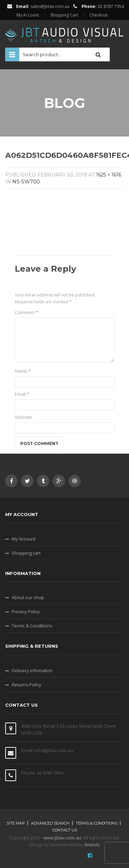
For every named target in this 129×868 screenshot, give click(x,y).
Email (22, 394)
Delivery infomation (32, 670)
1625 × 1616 (109, 175)
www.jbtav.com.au (62, 838)
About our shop (28, 597)
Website (23, 417)
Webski (92, 845)
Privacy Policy (26, 612)
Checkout (99, 15)
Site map (16, 823)
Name (23, 371)
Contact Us (65, 830)
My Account (28, 15)
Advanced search (50, 823)
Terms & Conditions (32, 626)
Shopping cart (26, 553)
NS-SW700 (26, 182)
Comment (26, 312)
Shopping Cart (64, 15)
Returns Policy (26, 685)
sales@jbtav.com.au (50, 6)
